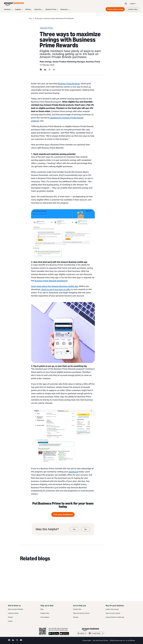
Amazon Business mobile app (115, 617)
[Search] (126, 4)
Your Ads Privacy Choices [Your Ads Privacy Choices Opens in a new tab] (101, 640)
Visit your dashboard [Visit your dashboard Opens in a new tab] (63, 514)
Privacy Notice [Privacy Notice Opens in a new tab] (87, 640)
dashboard (73, 472)
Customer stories (13, 613)
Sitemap (76, 617)
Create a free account (112, 609)
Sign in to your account (113, 613)
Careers (10, 621)
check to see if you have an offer (56, 289)
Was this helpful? (47, 529)
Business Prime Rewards (69, 83)
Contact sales (77, 609)
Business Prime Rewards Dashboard (51, 281)
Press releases (45, 617)
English (133, 4)
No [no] (86, 529)
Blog (42, 609)
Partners (10, 617)
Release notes (45, 613)
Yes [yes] (74, 529)
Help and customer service (81, 613)
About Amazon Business (15, 609)
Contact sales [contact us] (133, 9)
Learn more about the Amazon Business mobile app (55, 286)
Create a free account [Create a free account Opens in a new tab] (115, 9)
